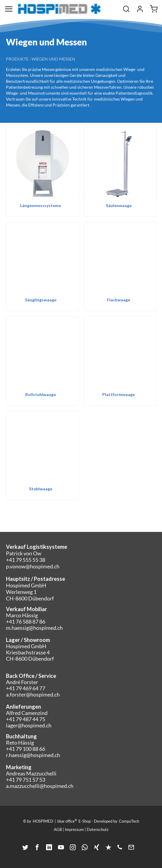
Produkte (17, 59)
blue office (67, 821)
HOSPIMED (43, 821)
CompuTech (129, 821)
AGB (58, 829)
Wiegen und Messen (53, 59)
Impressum (74, 829)
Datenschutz (98, 829)
